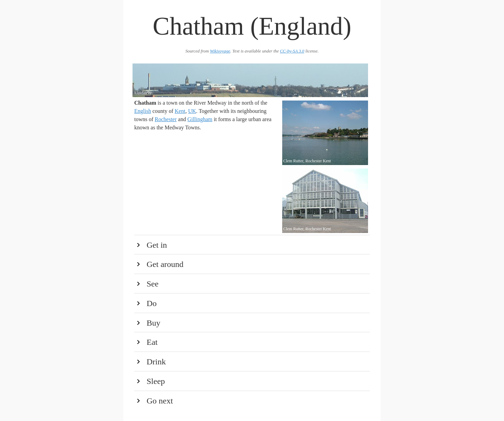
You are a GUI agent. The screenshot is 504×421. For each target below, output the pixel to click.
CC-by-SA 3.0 (292, 51)
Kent (180, 111)
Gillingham (200, 119)
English (143, 111)
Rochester (166, 119)
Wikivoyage (220, 51)
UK (192, 111)
